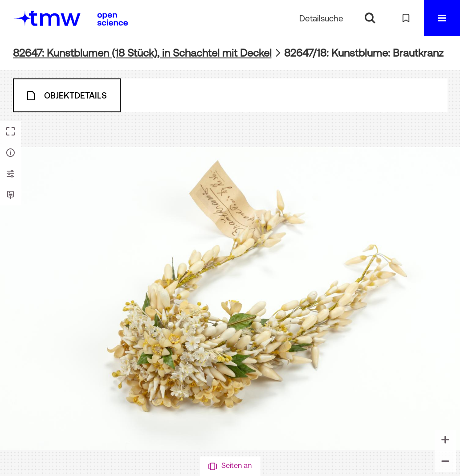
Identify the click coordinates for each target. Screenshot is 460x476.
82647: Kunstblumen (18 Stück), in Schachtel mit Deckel (142, 53)
